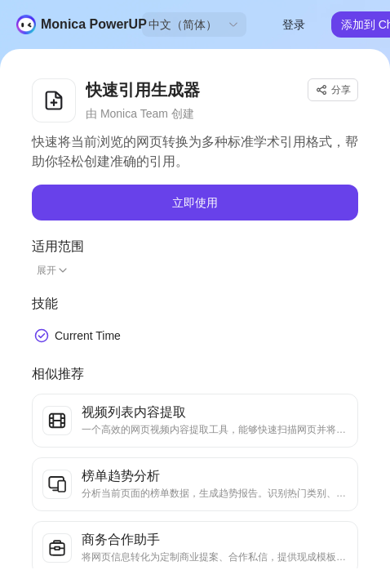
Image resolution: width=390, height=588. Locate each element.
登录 (294, 24)
